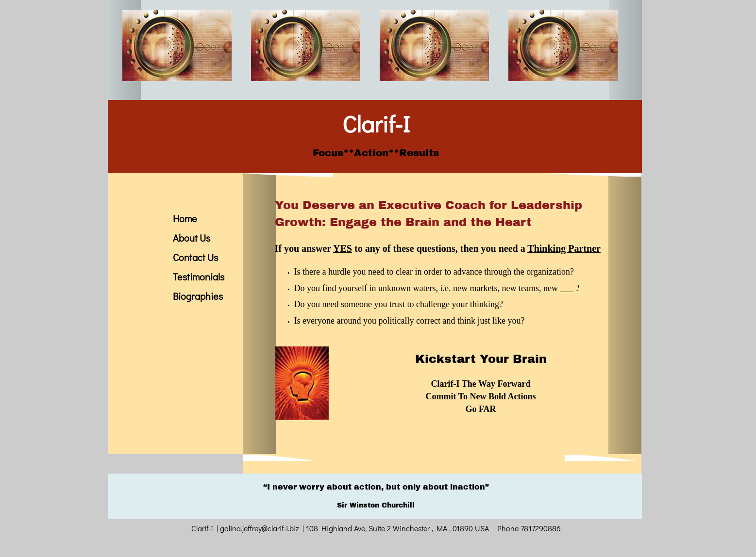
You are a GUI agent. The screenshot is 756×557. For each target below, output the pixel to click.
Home (185, 218)
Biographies (198, 296)
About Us (192, 238)
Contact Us (195, 257)
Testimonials (199, 277)
